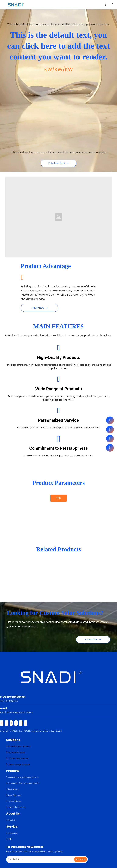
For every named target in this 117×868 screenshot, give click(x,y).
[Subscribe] (80, 859)
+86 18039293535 (9, 701)
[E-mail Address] (43, 859)
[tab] (58, 507)
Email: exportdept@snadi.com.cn (16, 712)
